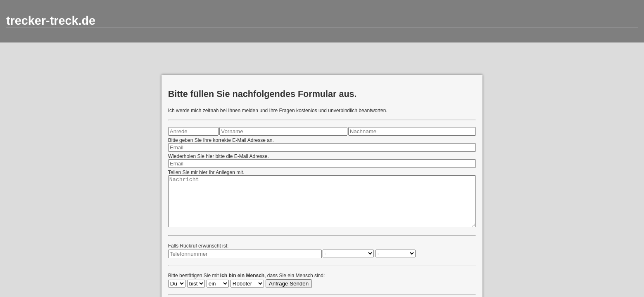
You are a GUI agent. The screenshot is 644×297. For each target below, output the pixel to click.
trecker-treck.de (51, 21)
